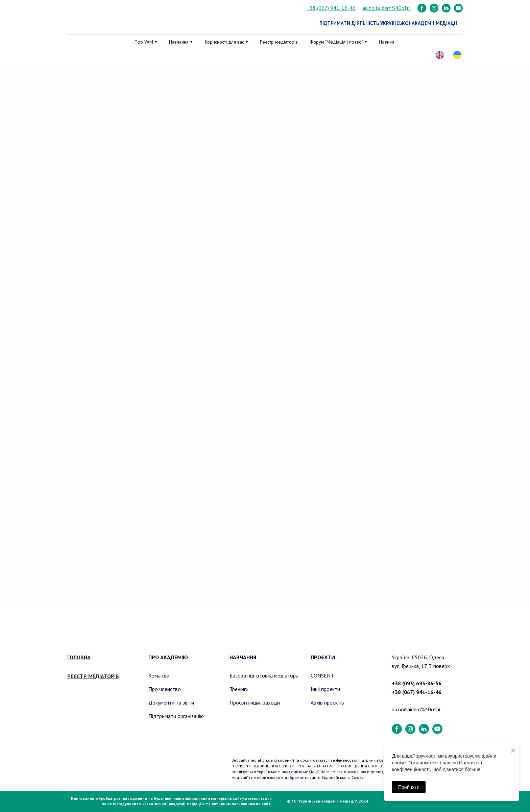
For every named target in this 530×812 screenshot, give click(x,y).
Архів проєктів (327, 703)
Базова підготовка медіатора (264, 675)
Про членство (165, 689)
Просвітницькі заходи (255, 703)
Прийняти (409, 787)
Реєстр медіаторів (279, 42)
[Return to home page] (102, 17)
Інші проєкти (325, 689)
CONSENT (322, 675)
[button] (422, 8)
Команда (159, 675)
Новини (387, 42)
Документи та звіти (171, 703)
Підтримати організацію (176, 716)
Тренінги (239, 689)
